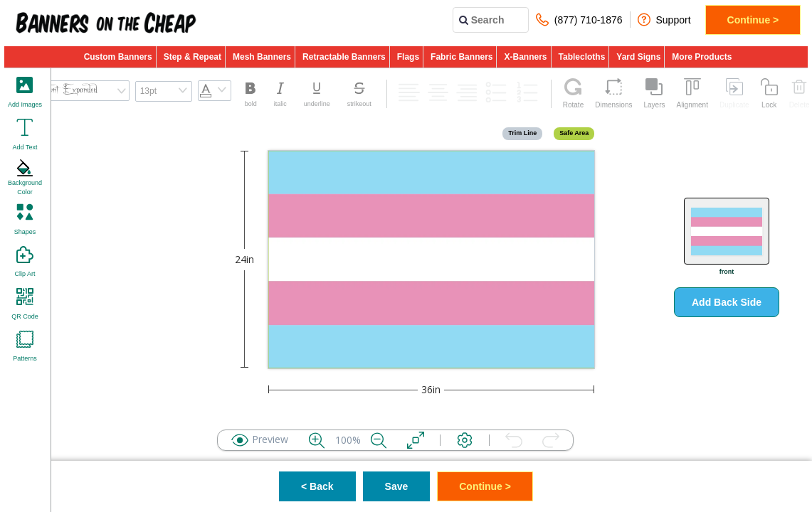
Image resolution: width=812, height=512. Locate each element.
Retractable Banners (344, 57)
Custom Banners (118, 57)
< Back (317, 486)
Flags (408, 57)
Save (397, 486)
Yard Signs (638, 57)
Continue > (753, 20)
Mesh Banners (262, 57)
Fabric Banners (462, 57)
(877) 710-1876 (579, 20)
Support (664, 20)
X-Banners (525, 57)
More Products (702, 57)
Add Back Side (727, 302)
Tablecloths (582, 57)
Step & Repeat (193, 57)
